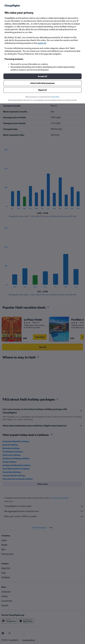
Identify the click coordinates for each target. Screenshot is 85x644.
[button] (42, 76)
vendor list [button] (42, 43)
